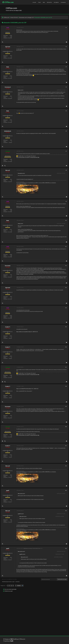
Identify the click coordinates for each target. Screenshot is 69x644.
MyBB (12, 641)
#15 (66, 327)
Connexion (63, 2)
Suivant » (19, 586)
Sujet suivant (13, 579)
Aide (44, 2)
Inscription (56, 2)
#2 (66, 47)
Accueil (34, 2)
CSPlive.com (8, 2)
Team (39, 2)
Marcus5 (8, 170)
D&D (12, 639)
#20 (66, 427)
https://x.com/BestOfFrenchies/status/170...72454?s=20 (27, 389)
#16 (66, 347)
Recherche (49, 2)
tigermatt (8, 47)
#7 (66, 151)
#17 (66, 367)
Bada (8, 67)
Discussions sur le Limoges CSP (26, 17)
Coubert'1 (8, 327)
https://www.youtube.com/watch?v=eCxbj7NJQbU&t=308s (28, 157)
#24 (66, 511)
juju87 (8, 491)
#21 (66, 446)
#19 (66, 407)
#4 (66, 87)
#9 (66, 201)
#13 (66, 288)
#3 (66, 67)
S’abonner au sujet (9, 591)
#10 (66, 220)
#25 (66, 548)
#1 (66, 28)
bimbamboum (8, 131)
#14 (66, 308)
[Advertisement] (34, 602)
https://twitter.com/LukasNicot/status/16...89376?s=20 (27, 332)
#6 (66, 131)
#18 (66, 386)
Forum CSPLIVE (14, 17)
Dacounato (8, 266)
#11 (66, 247)
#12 (66, 266)
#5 (66, 111)
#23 (66, 490)
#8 (66, 170)
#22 (66, 466)
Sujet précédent (6, 579)
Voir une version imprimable (10, 589)
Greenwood (8, 87)
